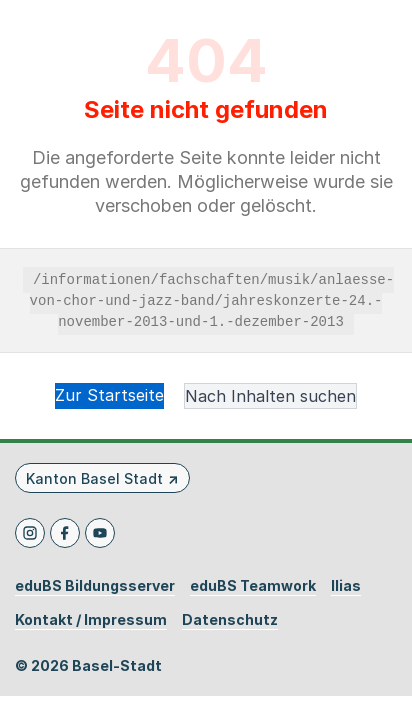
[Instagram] (30, 533)
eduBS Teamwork (253, 586)
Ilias (346, 586)
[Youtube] (100, 533)
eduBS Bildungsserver (95, 586)
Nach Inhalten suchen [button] (270, 396)
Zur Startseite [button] (109, 395)
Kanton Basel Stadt (94, 478)
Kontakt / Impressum (91, 620)
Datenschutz (230, 620)
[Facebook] (65, 533)
